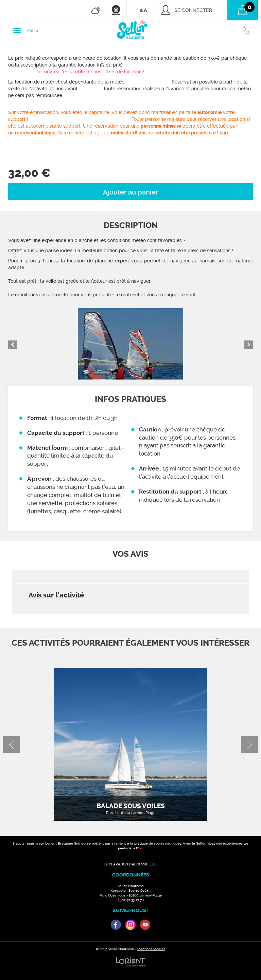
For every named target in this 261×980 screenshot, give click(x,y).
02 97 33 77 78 (248, 31)
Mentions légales (151, 949)
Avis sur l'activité (56, 595)
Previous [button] (12, 345)
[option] (130, 344)
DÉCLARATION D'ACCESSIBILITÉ (130, 864)
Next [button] (249, 345)
